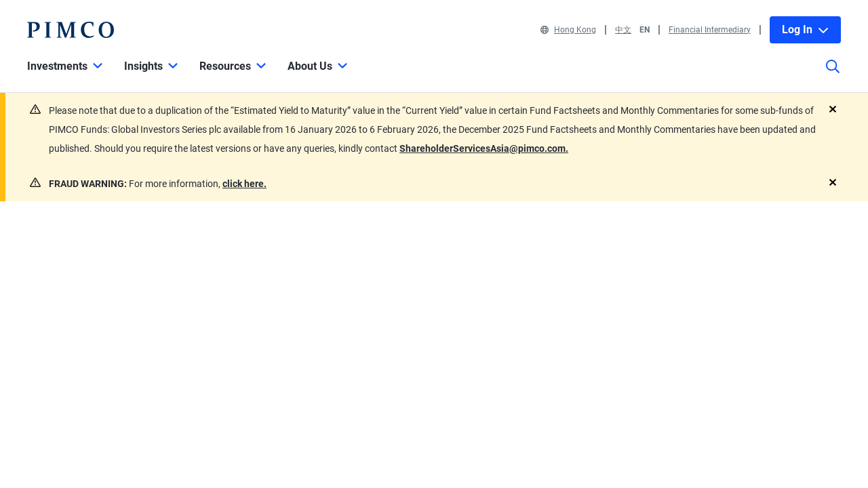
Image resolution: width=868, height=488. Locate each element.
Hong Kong (568, 30)
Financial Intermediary (710, 30)
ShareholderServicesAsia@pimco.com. (484, 148)
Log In (805, 29)
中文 (623, 30)
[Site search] (833, 76)
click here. (244, 184)
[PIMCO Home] (71, 30)
